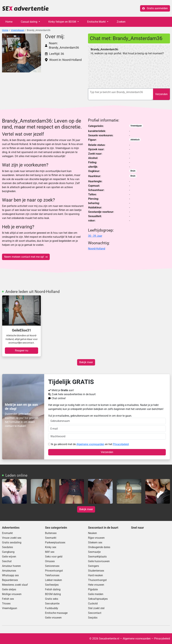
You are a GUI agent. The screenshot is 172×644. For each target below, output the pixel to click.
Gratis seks (52, 599)
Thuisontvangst (97, 580)
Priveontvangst (54, 571)
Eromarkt (7, 533)
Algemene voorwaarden (90, 444)
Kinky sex (51, 547)
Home (9, 22)
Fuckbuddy (52, 608)
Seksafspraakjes (98, 599)
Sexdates (7, 547)
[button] (21, 53)
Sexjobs (93, 618)
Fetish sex (8, 599)
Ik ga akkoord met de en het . (89, 444)
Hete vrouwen (96, 585)
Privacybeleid (121, 444)
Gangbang (8, 552)
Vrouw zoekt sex (12, 538)
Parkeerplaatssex (55, 542)
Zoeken (121, 22)
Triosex (6, 604)
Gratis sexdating (12, 542)
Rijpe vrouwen (96, 538)
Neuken (92, 533)
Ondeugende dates (99, 547)
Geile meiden (96, 594)
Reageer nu (22, 351)
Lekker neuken (53, 580)
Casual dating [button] (29, 22)
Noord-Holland (97, 249)
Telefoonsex (52, 575)
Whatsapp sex (10, 575)
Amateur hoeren (11, 566)
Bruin (133, 171)
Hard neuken (95, 575)
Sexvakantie (52, 604)
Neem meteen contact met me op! (26, 257)
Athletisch (135, 140)
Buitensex (51, 533)
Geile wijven (9, 557)
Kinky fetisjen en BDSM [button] (63, 22)
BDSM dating (53, 594)
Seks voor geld (54, 557)
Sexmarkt (51, 538)
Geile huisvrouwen (99, 561)
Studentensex (96, 571)
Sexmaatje (94, 552)
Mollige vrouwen (12, 594)
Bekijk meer (86, 362)
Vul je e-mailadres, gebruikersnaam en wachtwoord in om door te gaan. (107, 419)
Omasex (50, 561)
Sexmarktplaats (97, 557)
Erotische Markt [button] (97, 22)
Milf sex (50, 552)
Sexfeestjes (52, 585)
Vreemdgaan (18, 30)
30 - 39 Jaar (95, 236)
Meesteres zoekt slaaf (15, 585)
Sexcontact (95, 613)
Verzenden (161, 94)
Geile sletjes (9, 589)
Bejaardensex (10, 580)
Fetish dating (53, 589)
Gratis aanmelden (155, 8)
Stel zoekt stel (96, 608)
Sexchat (7, 561)
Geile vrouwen (53, 618)
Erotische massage (56, 613)
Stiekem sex (95, 542)
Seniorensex (52, 566)
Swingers (93, 566)
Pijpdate (93, 589)
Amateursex (9, 571)
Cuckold (93, 604)
